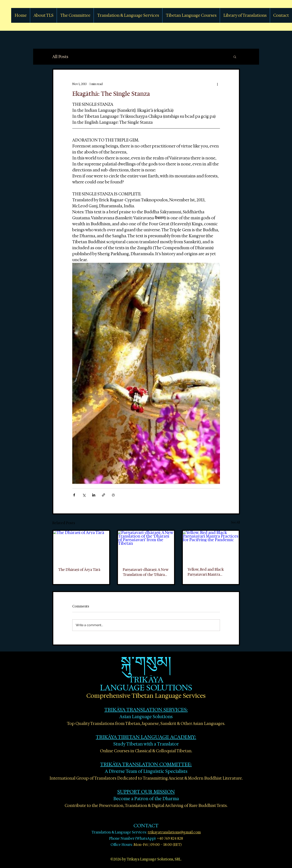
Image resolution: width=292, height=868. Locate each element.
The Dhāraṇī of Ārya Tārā (79, 570)
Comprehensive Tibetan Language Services (146, 696)
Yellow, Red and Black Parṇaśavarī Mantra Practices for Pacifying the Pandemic (210, 572)
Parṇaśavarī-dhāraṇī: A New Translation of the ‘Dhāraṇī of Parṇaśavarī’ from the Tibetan (146, 572)
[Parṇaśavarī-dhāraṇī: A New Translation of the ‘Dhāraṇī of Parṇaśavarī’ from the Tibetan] (146, 547)
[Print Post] (113, 495)
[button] (235, 57)
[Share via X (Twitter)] (84, 495)
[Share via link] (103, 495)
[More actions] (218, 84)
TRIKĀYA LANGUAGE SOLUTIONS (146, 684)
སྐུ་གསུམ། (146, 662)
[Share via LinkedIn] (94, 495)
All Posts (60, 57)
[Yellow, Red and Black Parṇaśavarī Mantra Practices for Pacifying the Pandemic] (211, 547)
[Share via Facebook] (74, 495)
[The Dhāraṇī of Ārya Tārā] (81, 547)
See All (236, 522)
